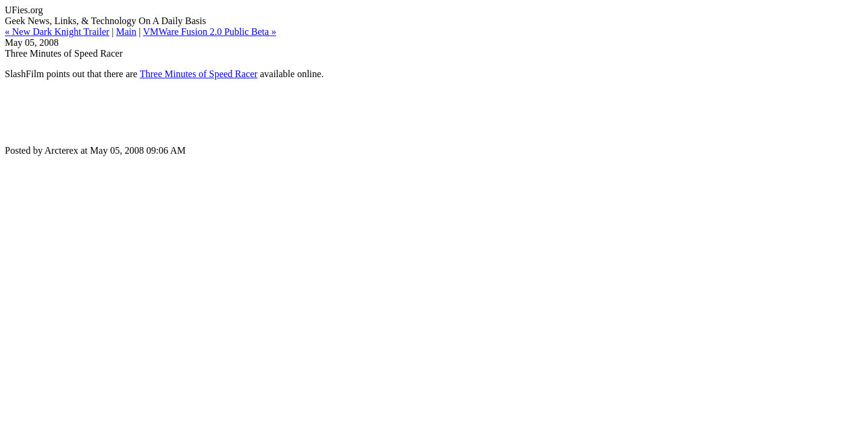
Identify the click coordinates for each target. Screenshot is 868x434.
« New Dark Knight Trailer (57, 32)
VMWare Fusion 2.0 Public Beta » (209, 32)
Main (127, 32)
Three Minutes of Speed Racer (199, 74)
